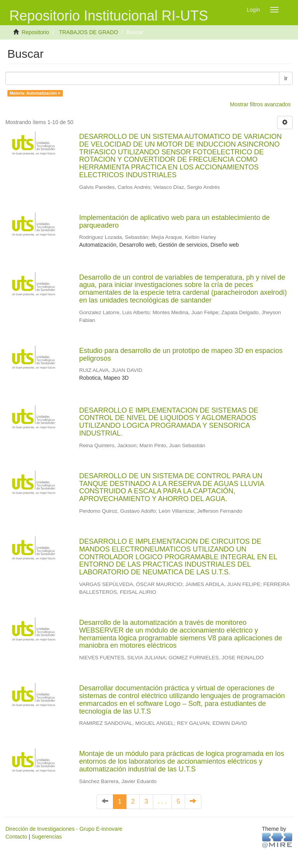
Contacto (16, 837)
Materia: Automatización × (35, 93)
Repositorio (36, 32)
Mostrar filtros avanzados (260, 104)
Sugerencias (47, 837)
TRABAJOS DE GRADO (88, 32)
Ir (286, 78)
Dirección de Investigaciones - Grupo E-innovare (64, 829)
